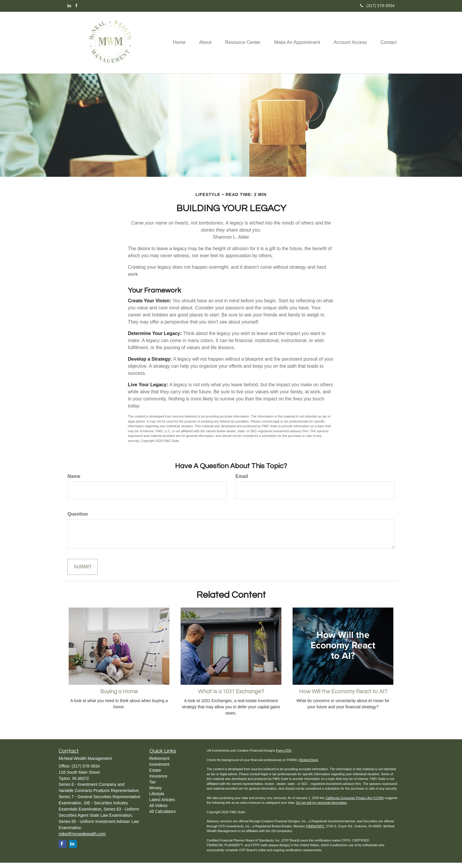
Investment (159, 770)
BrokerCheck (309, 765)
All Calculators (162, 817)
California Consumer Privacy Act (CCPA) (355, 803)
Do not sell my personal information (321, 808)
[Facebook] (76, 6)
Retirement (159, 764)
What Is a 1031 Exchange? (231, 697)
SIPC (321, 831)
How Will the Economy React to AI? (343, 697)
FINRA (311, 831)
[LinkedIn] (69, 6)
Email (242, 482)
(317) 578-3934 (377, 6)
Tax (153, 787)
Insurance (158, 781)
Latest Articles (162, 805)
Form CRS (284, 756)
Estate (155, 775)
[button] (203, 33)
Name (74, 482)
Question (78, 519)
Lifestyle (157, 799)
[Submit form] (83, 572)
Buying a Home (119, 697)
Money (156, 793)
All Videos (159, 811)
